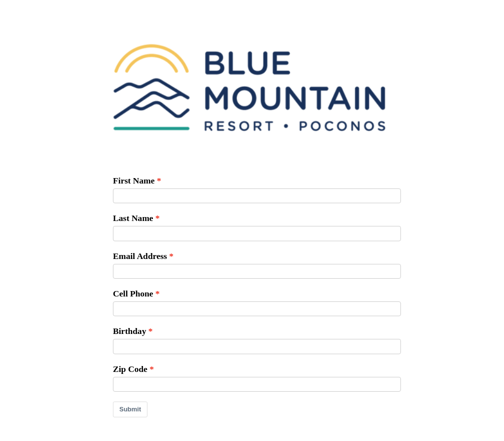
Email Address (140, 256)
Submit (130, 409)
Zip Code (130, 369)
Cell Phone (133, 294)
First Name (134, 181)
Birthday (129, 331)
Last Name (133, 218)
